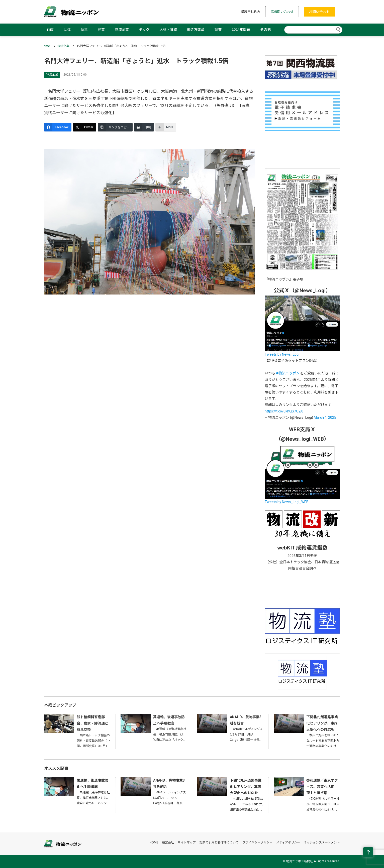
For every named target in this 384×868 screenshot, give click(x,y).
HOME (154, 842)
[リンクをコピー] (115, 127)
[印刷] (144, 127)
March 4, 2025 (325, 417)
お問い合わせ (319, 12)
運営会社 (168, 842)
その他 (265, 30)
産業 (101, 30)
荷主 (84, 30)
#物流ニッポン (288, 373)
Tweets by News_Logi (282, 354)
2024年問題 (241, 30)
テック (144, 30)
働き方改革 (196, 30)
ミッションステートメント (322, 842)
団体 (67, 30)
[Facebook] (58, 127)
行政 (50, 30)
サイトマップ (187, 842)
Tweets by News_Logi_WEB (287, 502)
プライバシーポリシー (257, 842)
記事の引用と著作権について (219, 842)
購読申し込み (251, 12)
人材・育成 (168, 30)
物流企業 (122, 30)
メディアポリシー (288, 842)
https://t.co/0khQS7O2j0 (284, 411)
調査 (218, 30)
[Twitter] (85, 127)
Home (46, 46)
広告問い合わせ (282, 12)
